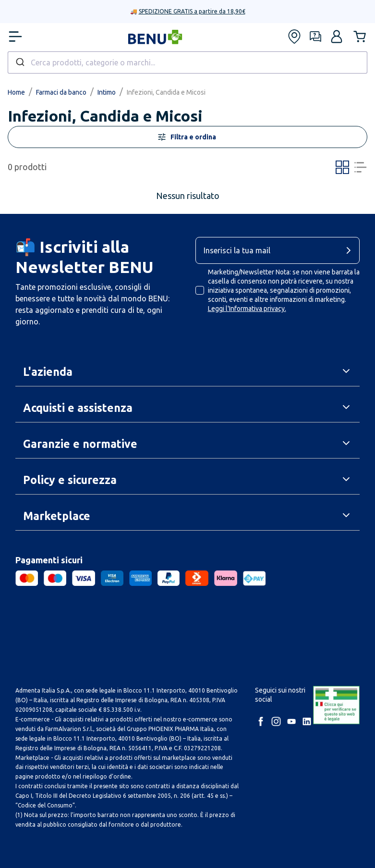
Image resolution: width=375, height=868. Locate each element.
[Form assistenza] (315, 37)
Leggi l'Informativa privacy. (247, 309)
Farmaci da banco (61, 92)
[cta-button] (351, 250)
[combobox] (187, 62)
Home (16, 92)
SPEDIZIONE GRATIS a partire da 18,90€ (192, 11)
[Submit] (19, 62)
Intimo (107, 92)
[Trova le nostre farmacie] (294, 37)
